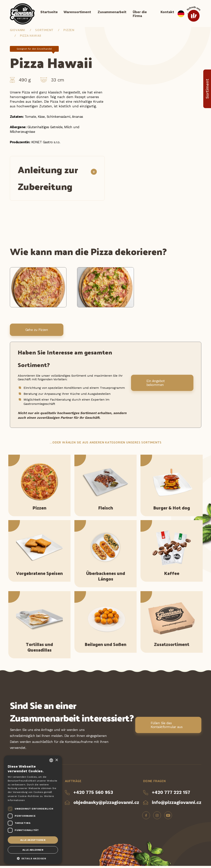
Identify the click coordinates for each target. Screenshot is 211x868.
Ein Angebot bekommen (156, 385)
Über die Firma (140, 14)
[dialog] (33, 810)
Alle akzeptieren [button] (33, 840)
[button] (33, 858)
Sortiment (44, 32)
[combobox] (51, 760)
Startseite (49, 13)
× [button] (57, 760)
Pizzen (69, 32)
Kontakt (167, 13)
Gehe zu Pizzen (37, 332)
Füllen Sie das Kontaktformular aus (167, 727)
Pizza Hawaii (31, 37)
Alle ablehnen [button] (33, 850)
